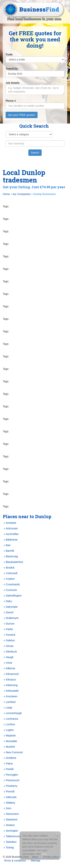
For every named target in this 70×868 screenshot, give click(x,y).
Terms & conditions (15, 861)
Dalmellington (12, 596)
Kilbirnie (9, 668)
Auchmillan (11, 534)
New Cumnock (13, 752)
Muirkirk (9, 747)
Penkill (8, 769)
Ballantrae (10, 540)
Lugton (8, 730)
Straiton (9, 825)
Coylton (9, 579)
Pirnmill (9, 792)
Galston (9, 640)
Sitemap (35, 861)
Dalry (7, 601)
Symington (10, 831)
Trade (9, 54)
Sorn (7, 808)
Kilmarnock (11, 674)
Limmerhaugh (12, 713)
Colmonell (10, 573)
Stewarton (10, 820)
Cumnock (10, 590)
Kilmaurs (9, 680)
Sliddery (9, 803)
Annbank (9, 523)
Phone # (11, 101)
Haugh (8, 657)
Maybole (9, 736)
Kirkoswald (11, 691)
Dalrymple (10, 607)
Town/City (12, 69)
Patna (8, 764)
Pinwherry (10, 786)
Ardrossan (10, 529)
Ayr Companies (22, 194)
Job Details (13, 83)
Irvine (7, 663)
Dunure (9, 624)
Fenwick (9, 635)
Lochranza (10, 719)
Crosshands (11, 584)
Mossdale (10, 741)
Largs (8, 708)
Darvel (8, 612)
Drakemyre (11, 618)
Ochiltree (10, 758)
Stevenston (11, 814)
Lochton (9, 724)
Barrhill (8, 551)
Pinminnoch (11, 780)
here (44, 854)
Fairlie (8, 629)
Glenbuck (10, 652)
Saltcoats (10, 797)
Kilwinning (10, 685)
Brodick (9, 568)
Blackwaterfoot (13, 562)
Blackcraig (10, 556)
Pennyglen (10, 775)
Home (6, 194)
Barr (7, 545)
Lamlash (9, 702)
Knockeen (10, 696)
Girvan (8, 646)
